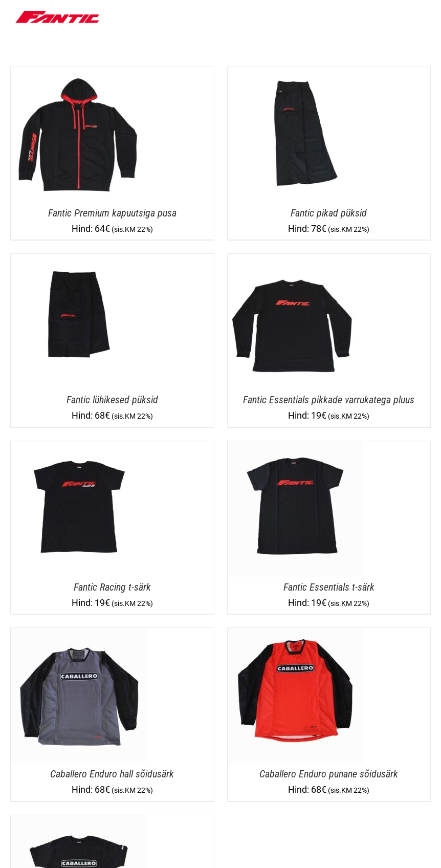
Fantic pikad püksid (329, 213)
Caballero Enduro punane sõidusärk (329, 774)
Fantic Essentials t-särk (329, 587)
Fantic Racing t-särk (112, 587)
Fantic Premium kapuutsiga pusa (112, 213)
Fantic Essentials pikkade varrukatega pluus (329, 400)
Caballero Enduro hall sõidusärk (112, 774)
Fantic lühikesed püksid (112, 400)
